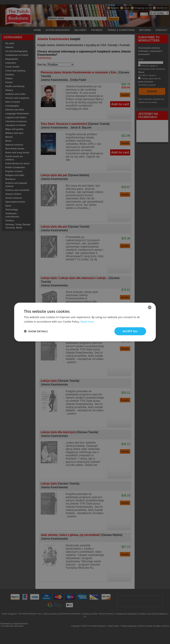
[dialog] (85, 322)
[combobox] (150, 307)
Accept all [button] (130, 331)
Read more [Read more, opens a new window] (87, 321)
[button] (36, 331)
